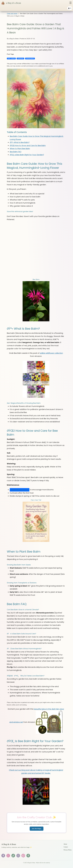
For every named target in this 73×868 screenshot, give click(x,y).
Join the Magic (37, 829)
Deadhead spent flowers (20, 490)
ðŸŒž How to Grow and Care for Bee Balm (28, 146)
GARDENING (20, 59)
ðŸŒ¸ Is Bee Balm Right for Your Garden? (27, 155)
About (65, 844)
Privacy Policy (68, 850)
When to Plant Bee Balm (20, 149)
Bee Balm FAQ (16, 152)
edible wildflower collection (51, 353)
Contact (66, 847)
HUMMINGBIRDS (30, 59)
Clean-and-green (12, 14)
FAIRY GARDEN (11, 59)
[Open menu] (70, 3)
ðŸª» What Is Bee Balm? (20, 142)
